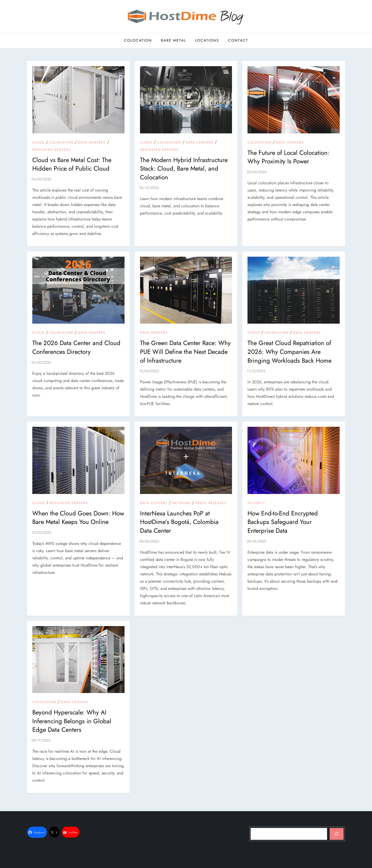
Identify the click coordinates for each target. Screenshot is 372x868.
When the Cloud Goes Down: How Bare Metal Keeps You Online (78, 518)
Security (256, 503)
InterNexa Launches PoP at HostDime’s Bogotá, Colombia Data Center (179, 522)
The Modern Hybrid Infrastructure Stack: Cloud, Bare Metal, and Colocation (184, 169)
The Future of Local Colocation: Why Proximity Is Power (288, 157)
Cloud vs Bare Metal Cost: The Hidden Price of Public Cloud (72, 164)
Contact (238, 40)
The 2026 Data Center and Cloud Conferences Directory (76, 347)
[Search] (337, 834)
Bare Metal (173, 40)
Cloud (38, 143)
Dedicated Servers (52, 150)
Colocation (138, 40)
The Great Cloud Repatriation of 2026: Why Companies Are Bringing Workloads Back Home (289, 352)
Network (181, 503)
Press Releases (211, 503)
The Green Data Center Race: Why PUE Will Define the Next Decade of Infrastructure (185, 352)
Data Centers (92, 143)
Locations (207, 40)
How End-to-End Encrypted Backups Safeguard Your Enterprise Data (283, 522)
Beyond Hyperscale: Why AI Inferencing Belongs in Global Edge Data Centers (72, 721)
